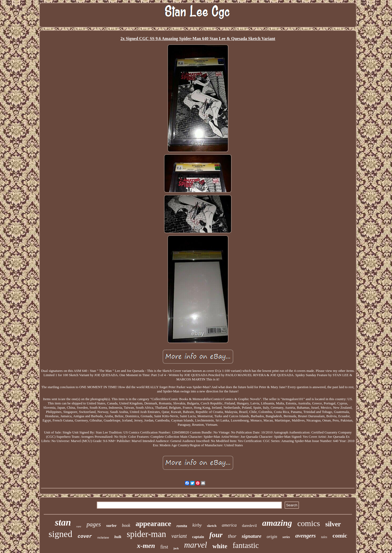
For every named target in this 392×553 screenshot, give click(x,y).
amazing (277, 523)
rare (79, 526)
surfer (111, 526)
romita (182, 526)
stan (63, 522)
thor (232, 536)
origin (272, 537)
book (126, 525)
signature (252, 536)
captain (198, 537)
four (216, 535)
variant (179, 536)
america (229, 525)
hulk (118, 537)
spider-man (147, 534)
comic (340, 536)
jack (176, 548)
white (220, 546)
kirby (197, 525)
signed (60, 534)
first (164, 547)
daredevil (249, 526)
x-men (146, 546)
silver (333, 524)
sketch (212, 526)
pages (94, 524)
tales (324, 537)
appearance (153, 524)
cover (85, 536)
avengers (306, 536)
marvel (196, 545)
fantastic (246, 545)
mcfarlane (103, 538)
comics (309, 523)
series (286, 537)
